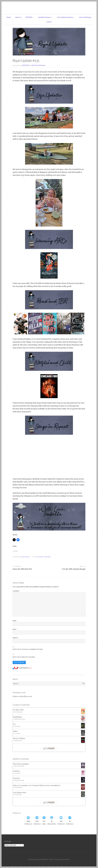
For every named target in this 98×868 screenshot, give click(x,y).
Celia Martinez (18, 788)
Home (9, 17)
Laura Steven (18, 795)
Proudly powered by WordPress (38, 859)
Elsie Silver (18, 773)
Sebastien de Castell (20, 719)
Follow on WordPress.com (22, 696)
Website (15, 638)
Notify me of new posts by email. (24, 657)
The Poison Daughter (21, 764)
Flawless (16, 771)
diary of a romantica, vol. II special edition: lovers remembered (37, 785)
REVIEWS (29, 17)
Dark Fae (17, 778)
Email (15, 629)
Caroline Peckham (19, 780)
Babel (15, 731)
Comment (16, 591)
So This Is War (18, 710)
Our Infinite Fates (20, 793)
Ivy (14, 724)
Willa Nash (17, 726)
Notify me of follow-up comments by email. (28, 649)
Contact (49, 22)
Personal (47, 557)
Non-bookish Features (65, 17)
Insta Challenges (85, 17)
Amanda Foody (18, 741)
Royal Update (25, 557)
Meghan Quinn (18, 712)
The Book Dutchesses (38, 65)
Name (15, 621)
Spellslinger (18, 717)
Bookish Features (45, 17)
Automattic (66, 859)
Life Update (40, 557)
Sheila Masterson (19, 766)
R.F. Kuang (17, 734)
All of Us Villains (19, 738)
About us (18, 17)
